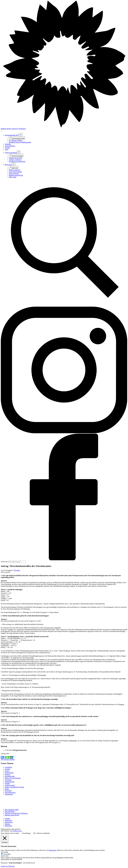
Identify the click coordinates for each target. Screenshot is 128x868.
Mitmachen (8, 826)
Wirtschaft (8, 791)
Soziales (7, 769)
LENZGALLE (17, 831)
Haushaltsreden (10, 776)
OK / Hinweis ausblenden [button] (42, 833)
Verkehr (7, 783)
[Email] (10, 757)
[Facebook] (2, 757)
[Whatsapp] (7, 757)
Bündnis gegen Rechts (12, 815)
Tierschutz (17, 570)
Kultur (7, 789)
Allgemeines (9, 794)
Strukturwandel (10, 785)
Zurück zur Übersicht (8, 866)
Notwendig (7, 854)
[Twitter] (5, 757)
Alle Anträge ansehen (8, 759)
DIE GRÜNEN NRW (12, 810)
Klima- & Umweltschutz (13, 778)
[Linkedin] (12, 757)
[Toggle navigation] (2, 131)
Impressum (8, 820)
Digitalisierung (10, 782)
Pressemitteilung (10, 792)
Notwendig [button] (4, 852)
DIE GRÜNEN (10, 812)
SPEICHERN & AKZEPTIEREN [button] (12, 859)
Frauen (7, 771)
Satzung (7, 824)
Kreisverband (9, 773)
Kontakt (7, 819)
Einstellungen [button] (26, 833)
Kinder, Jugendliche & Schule (14, 787)
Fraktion (7, 774)
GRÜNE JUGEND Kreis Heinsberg (16, 813)
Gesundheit (8, 767)
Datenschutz (9, 822)
